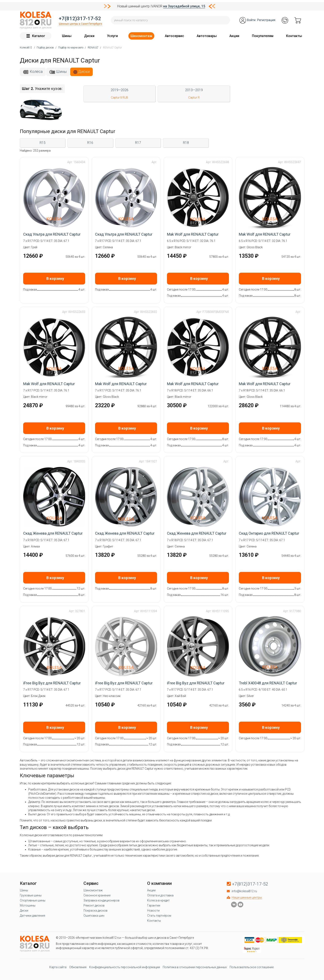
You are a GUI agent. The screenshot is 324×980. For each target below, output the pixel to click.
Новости (153, 911)
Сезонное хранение (97, 895)
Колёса (36, 71)
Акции (234, 36)
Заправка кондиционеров (102, 900)
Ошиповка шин (94, 916)
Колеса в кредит (158, 900)
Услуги (112, 36)
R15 (43, 143)
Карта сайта (58, 967)
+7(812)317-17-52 (80, 19)
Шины (67, 36)
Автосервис (174, 36)
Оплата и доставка (160, 895)
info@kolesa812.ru (244, 891)
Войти (251, 20)
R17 (138, 143)
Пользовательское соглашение (252, 967)
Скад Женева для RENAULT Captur (53, 533)
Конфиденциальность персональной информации (125, 967)
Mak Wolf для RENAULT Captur (193, 234)
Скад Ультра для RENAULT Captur (52, 234)
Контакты (294, 36)
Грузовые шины (31, 895)
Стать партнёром (159, 916)
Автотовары (207, 36)
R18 (186, 143)
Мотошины (28, 905)
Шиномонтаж (141, 36)
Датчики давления (32, 916)
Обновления (78, 967)
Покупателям (263, 36)
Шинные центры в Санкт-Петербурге (80, 24)
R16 (90, 143)
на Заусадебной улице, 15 (184, 6)
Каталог (36, 36)
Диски (89, 36)
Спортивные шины (33, 900)
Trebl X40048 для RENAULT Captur (268, 683)
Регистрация (266, 20)
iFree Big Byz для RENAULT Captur (52, 683)
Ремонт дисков (94, 905)
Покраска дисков (95, 911)
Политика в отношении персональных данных (195, 967)
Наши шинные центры (247, 897)
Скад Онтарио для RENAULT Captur (269, 533)
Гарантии (154, 905)
